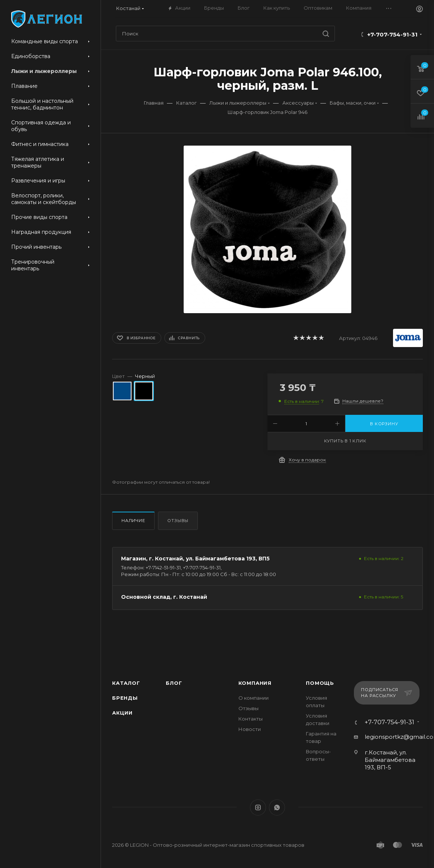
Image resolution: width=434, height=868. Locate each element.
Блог (174, 683)
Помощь (320, 683)
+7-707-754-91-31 (392, 34)
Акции (122, 713)
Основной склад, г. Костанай (164, 597)
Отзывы (178, 521)
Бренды (125, 698)
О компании (254, 698)
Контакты (251, 719)
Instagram (258, 807)
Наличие (133, 521)
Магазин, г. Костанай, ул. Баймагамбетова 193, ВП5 (195, 559)
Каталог (126, 683)
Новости (250, 729)
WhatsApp (277, 807)
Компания (255, 683)
